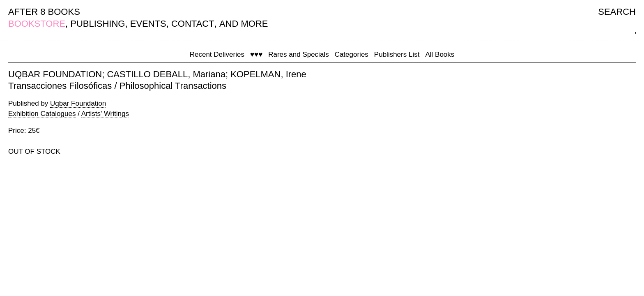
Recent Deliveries (217, 54)
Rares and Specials (298, 54)
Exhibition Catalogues (42, 114)
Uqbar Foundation (78, 103)
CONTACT (193, 24)
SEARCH (617, 12)
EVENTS (148, 24)
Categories (352, 54)
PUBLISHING (98, 24)
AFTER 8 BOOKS (44, 12)
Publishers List (397, 54)
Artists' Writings (105, 114)
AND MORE (244, 24)
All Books (440, 54)
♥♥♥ (256, 54)
